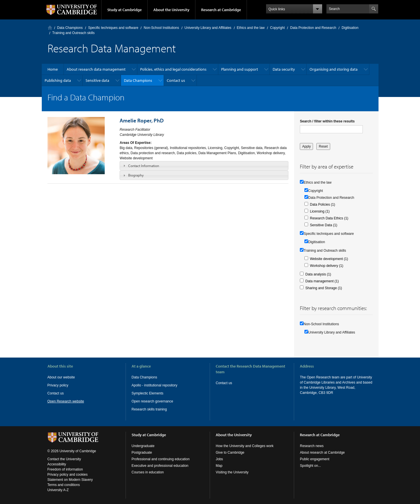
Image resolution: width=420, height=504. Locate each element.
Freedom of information (65, 469)
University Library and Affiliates (208, 28)
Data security (284, 69)
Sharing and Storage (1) (324, 288)
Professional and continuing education (161, 459)
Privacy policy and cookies (68, 475)
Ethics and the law (251, 28)
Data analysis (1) (318, 274)
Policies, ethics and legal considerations (173, 69)
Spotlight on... (310, 466)
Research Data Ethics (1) (329, 218)
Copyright (277, 28)
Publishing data (58, 80)
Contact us (176, 80)
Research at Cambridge (221, 10)
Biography (136, 175)
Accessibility (57, 464)
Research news (312, 446)
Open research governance (152, 401)
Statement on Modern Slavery (70, 480)
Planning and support (240, 69)
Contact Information (144, 166)
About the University (171, 10)
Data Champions (70, 28)
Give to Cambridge (230, 453)
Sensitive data (97, 80)
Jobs (219, 459)
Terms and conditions (64, 485)
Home (50, 28)
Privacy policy (58, 385)
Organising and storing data (334, 69)
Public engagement (315, 459)
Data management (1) (322, 281)
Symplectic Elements (147, 393)
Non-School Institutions (161, 28)
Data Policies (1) (322, 205)
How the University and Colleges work (245, 446)
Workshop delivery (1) (326, 266)
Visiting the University (232, 472)
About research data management (96, 69)
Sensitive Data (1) (323, 225)
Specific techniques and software (113, 28)
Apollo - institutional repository (154, 385)
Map (219, 466)
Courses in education (148, 472)
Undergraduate (143, 446)
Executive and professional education (160, 466)
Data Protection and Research (313, 28)
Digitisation (350, 28)
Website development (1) (329, 259)
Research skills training (149, 409)
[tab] (204, 166)
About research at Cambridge (322, 453)
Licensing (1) (320, 211)
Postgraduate (142, 453)
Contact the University (64, 459)
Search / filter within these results (327, 121)
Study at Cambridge (124, 10)
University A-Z (58, 490)
